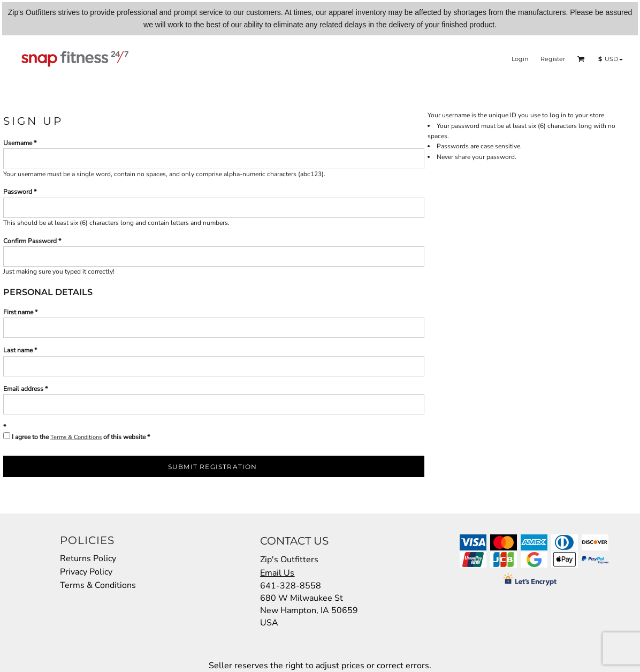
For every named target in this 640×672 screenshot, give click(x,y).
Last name (18, 350)
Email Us (277, 573)
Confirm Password (30, 241)
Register (553, 59)
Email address (23, 389)
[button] (581, 59)
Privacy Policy (86, 572)
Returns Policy (88, 558)
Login (520, 59)
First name (18, 312)
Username (18, 143)
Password (18, 192)
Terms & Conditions (76, 437)
